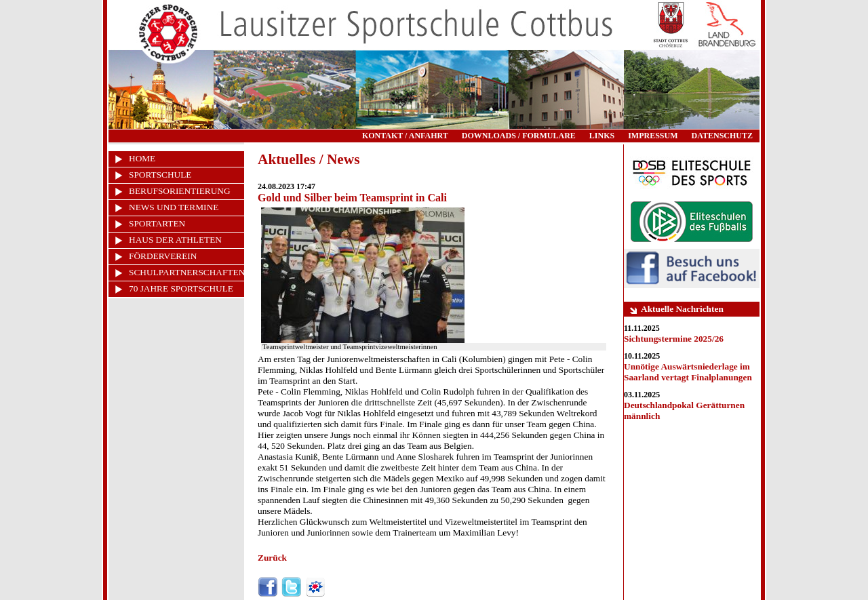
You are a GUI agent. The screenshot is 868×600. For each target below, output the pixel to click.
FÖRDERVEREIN (163, 256)
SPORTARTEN (157, 223)
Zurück (272, 558)
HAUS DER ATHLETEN (175, 240)
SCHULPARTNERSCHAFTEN (186, 272)
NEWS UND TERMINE (174, 207)
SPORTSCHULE (160, 175)
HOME (142, 158)
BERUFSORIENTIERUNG (180, 191)
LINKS (602, 136)
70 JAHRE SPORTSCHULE (181, 288)
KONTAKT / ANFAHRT (405, 136)
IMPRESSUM (653, 136)
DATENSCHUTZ (722, 136)
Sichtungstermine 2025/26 (674, 339)
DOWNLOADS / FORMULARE (519, 136)
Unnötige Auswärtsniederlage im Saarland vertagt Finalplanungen (688, 372)
